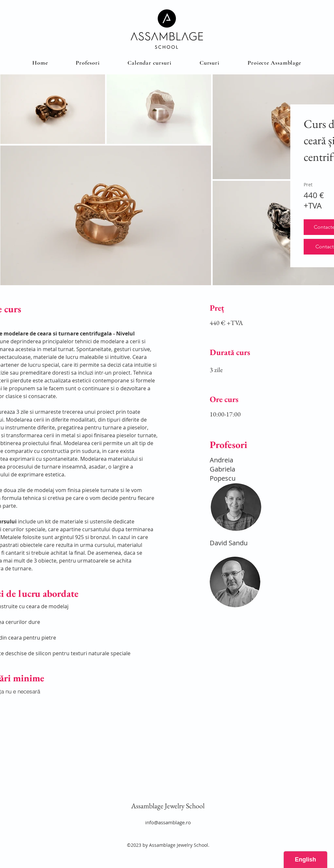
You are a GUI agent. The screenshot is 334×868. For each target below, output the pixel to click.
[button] (210, 63)
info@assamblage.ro (168, 822)
